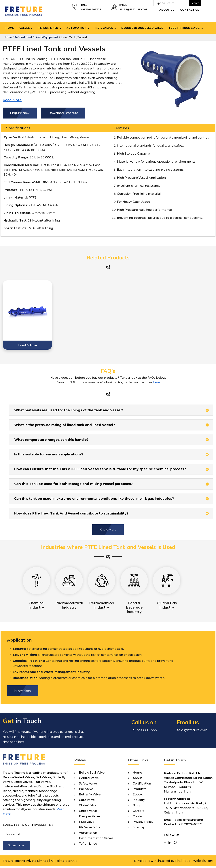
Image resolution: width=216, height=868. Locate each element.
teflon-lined (23, 37)
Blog (136, 807)
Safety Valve (88, 785)
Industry (139, 802)
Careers (138, 813)
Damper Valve (89, 818)
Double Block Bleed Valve (142, 28)
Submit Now (16, 847)
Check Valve (88, 813)
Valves (25, 28)
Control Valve (89, 780)
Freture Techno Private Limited (26, 862)
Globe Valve (88, 807)
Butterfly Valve (90, 796)
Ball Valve (86, 791)
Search (194, 3)
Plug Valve (87, 824)
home (8, 37)
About (137, 780)
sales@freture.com (132, 9)
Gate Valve (87, 802)
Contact (139, 818)
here (157, 382)
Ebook (138, 796)
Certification (142, 785)
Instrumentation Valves (96, 840)
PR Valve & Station (93, 829)
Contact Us (189, 10)
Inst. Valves (104, 28)
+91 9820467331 (191, 826)
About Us (166, 10)
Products (140, 791)
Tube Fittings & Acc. (184, 28)
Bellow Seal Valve (92, 774)
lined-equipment (46, 37)
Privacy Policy (143, 824)
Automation (76, 28)
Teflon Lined (48, 28)
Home (10, 28)
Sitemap (139, 829)
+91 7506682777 (91, 9)
